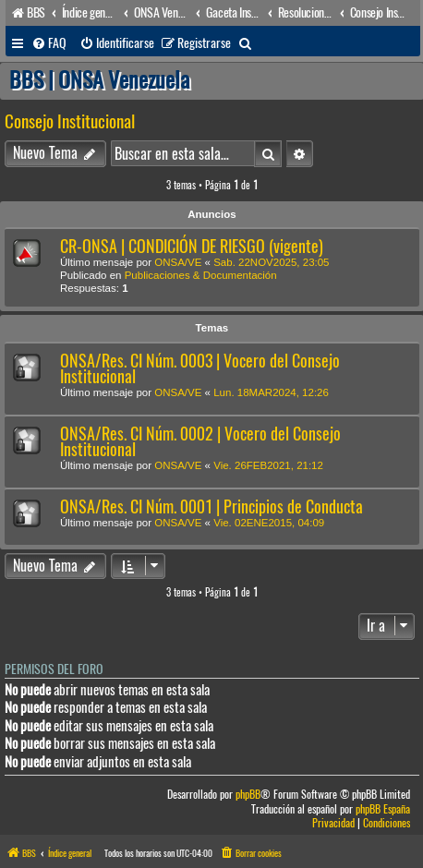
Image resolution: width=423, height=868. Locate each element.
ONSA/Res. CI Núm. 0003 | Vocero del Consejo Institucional (200, 368)
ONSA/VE (178, 262)
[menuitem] (49, 43)
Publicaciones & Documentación (201, 275)
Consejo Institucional (70, 121)
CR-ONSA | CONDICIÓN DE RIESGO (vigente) (192, 246)
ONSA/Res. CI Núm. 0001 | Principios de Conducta (211, 506)
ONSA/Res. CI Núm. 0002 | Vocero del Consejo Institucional (200, 441)
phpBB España (383, 809)
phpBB (248, 795)
